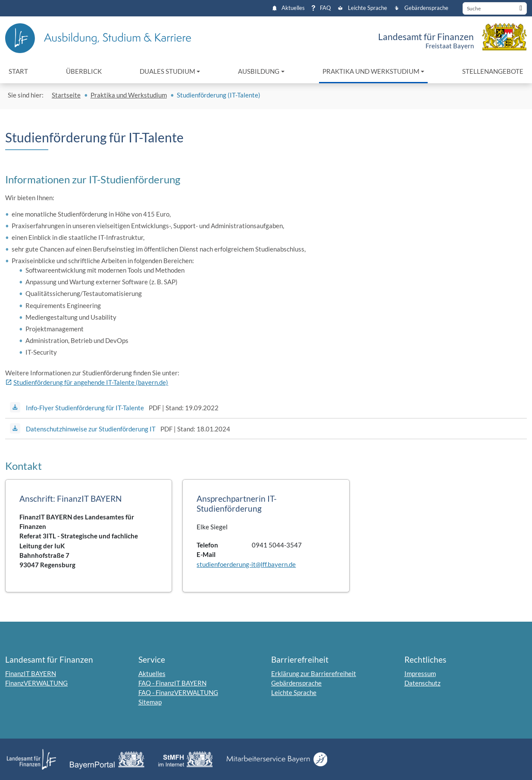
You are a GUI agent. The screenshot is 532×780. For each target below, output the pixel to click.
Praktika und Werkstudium (129, 95)
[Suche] (495, 8)
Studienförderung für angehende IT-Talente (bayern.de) (91, 382)
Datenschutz (422, 683)
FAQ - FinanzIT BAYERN (172, 683)
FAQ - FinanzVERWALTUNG (178, 692)
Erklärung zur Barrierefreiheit (314, 673)
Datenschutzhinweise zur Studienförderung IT (91, 429)
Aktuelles (289, 8)
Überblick (84, 71)
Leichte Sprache (362, 8)
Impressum (420, 673)
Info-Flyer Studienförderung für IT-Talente (85, 408)
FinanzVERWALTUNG (36, 683)
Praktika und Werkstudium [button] (371, 71)
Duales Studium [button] (167, 71)
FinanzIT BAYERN (31, 673)
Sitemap (150, 702)
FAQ (321, 8)
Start (18, 71)
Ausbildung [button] (259, 71)
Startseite (66, 95)
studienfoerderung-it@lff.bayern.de (246, 564)
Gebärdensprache (421, 8)
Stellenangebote (493, 71)
